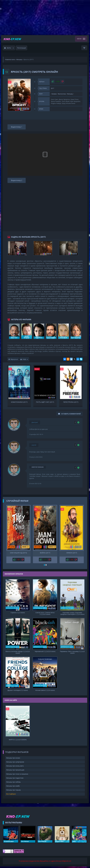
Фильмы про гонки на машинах (17, 776)
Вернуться (13, 359)
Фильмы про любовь (14, 784)
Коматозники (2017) (19, 402)
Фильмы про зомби (13, 788)
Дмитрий (35, 422)
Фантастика (62, 94)
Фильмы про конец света (15, 768)
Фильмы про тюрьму (13, 792)
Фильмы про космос (13, 760)
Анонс (37, 369)
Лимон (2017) (72, 553)
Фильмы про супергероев (15, 764)
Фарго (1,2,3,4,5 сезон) (18, 741)
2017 (52, 88)
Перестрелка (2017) (71, 402)
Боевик (54, 94)
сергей (34, 445)
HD (10, 82)
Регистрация (22, 48)
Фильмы (70, 94)
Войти (9, 48)
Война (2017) (45, 553)
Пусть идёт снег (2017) (45, 402)
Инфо (24, 359)
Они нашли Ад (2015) (18, 553)
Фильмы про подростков (15, 780)
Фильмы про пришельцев (15, 772)
